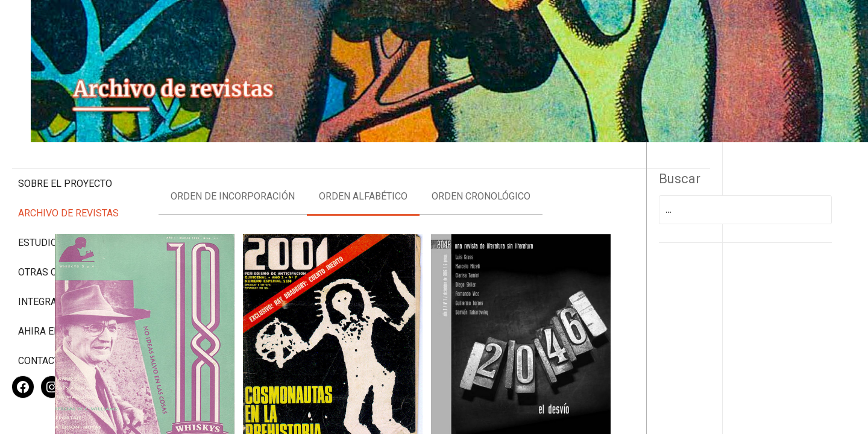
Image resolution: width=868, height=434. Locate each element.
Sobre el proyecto (65, 133)
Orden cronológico (556, 176)
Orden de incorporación (307, 176)
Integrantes (49, 263)
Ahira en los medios (68, 292)
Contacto (42, 322)
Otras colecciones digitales (66, 227)
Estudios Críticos (63, 192)
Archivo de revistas (68, 162)
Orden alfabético (438, 176)
